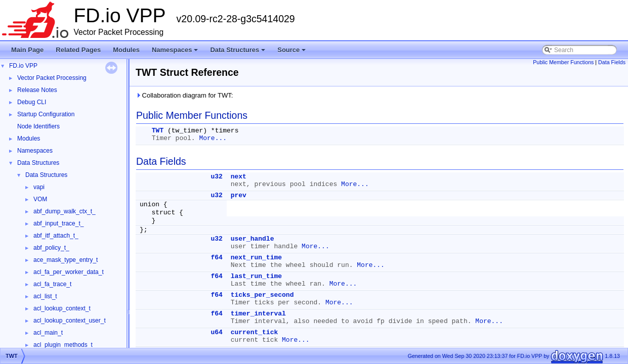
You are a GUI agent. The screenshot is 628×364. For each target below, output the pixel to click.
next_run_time (256, 258)
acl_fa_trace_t (52, 284)
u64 (216, 332)
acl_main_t (48, 333)
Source (292, 53)
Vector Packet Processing (52, 78)
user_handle (253, 239)
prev (239, 195)
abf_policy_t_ (51, 248)
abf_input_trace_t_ (58, 223)
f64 (216, 258)
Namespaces (176, 53)
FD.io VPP (23, 66)
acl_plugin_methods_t (63, 345)
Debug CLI (32, 102)
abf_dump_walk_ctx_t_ (65, 211)
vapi (39, 187)
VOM (40, 199)
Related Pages (78, 50)
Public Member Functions (563, 62)
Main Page (27, 50)
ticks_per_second (262, 295)
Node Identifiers (38, 126)
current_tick (255, 332)
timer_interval (258, 314)
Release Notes (37, 90)
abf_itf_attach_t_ (56, 236)
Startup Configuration (46, 114)
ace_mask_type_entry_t (66, 260)
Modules (126, 50)
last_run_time (256, 276)
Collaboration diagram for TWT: (184, 95)
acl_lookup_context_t (62, 308)
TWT (158, 131)
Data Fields (612, 62)
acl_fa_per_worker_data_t (69, 272)
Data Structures (238, 53)
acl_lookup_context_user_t (70, 321)
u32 (216, 177)
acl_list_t (45, 296)
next (239, 177)
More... (213, 138)
